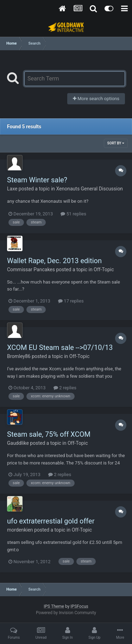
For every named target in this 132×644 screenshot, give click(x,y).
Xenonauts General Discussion (90, 189)
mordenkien (20, 530)
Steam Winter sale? (37, 180)
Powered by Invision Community (66, 613)
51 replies (73, 214)
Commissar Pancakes (31, 269)
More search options (96, 99)
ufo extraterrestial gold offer (51, 521)
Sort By (116, 143)
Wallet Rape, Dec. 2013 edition (54, 261)
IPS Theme (54, 606)
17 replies (71, 301)
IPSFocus (79, 606)
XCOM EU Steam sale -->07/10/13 (60, 347)
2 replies (65, 388)
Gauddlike (18, 443)
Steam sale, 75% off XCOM (49, 434)
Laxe (12, 189)
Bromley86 (19, 356)
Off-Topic (104, 269)
